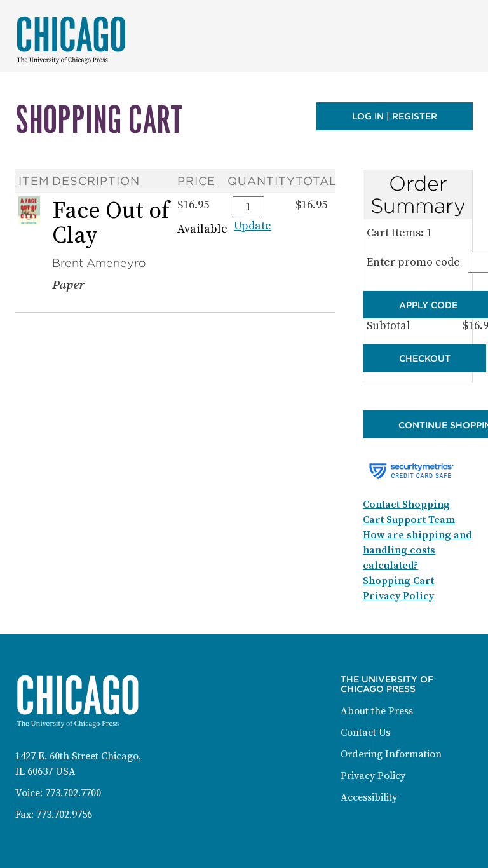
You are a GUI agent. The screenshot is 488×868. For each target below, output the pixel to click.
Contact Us (365, 733)
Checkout (425, 358)
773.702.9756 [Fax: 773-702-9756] (64, 815)
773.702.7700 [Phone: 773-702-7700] (73, 793)
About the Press (377, 711)
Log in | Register (395, 116)
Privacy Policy (373, 776)
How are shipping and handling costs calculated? (417, 550)
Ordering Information (391, 754)
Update (253, 226)
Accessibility (369, 797)
